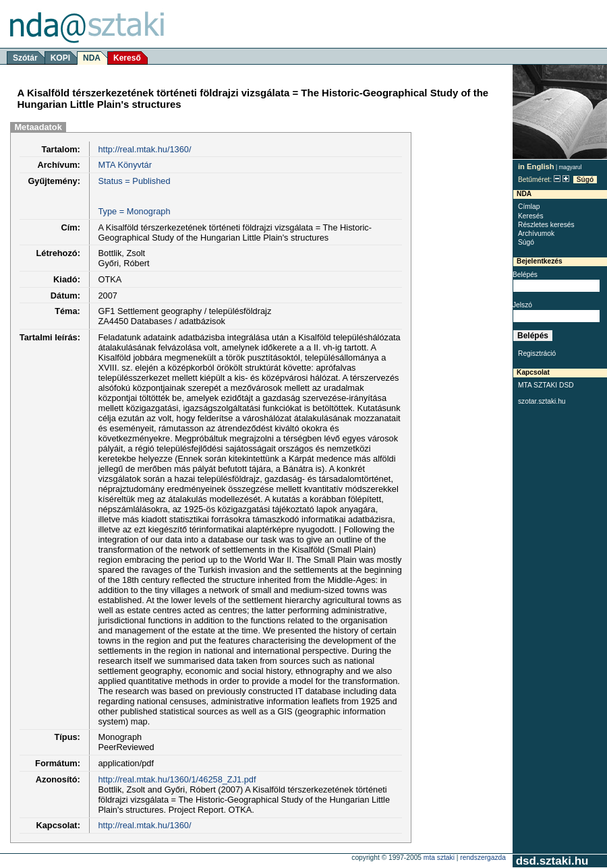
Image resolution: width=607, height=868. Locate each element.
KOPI (60, 58)
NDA (92, 58)
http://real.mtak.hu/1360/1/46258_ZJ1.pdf (177, 779)
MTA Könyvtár (124, 165)
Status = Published (134, 181)
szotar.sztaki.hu (542, 401)
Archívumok (536, 234)
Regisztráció (537, 353)
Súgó (585, 180)
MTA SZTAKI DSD (546, 385)
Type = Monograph (134, 211)
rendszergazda (483, 858)
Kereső (127, 58)
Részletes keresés (546, 225)
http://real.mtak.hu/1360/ (144, 149)
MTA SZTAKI (439, 858)
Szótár (25, 58)
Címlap (529, 207)
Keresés (531, 216)
